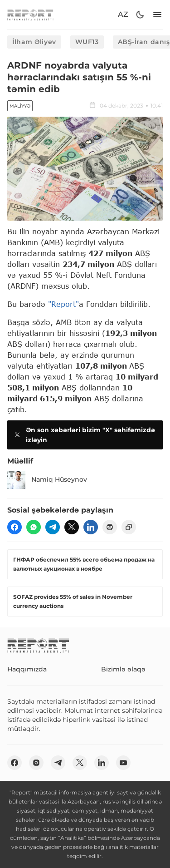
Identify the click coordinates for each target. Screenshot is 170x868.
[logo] (30, 15)
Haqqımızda (27, 669)
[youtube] (123, 763)
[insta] (36, 763)
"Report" (63, 304)
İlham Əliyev (34, 42)
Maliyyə (20, 106)
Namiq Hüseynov (47, 480)
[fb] (15, 527)
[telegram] (53, 527)
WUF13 (87, 42)
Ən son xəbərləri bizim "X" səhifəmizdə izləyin (84, 435)
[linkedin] (91, 527)
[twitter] (72, 527)
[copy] (129, 527)
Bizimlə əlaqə (123, 669)
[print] (110, 527)
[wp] (34, 527)
